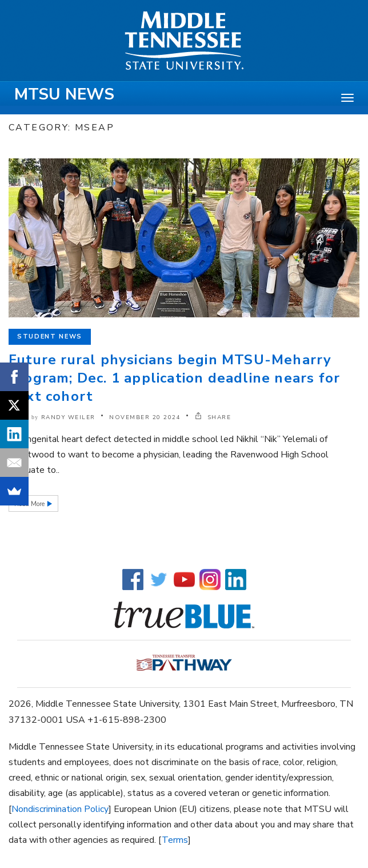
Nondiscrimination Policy (60, 809)
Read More (30, 504)
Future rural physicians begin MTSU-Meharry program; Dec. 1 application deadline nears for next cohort (174, 378)
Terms (175, 840)
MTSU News (64, 94)
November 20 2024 (145, 417)
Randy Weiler (68, 417)
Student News (50, 337)
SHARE (213, 417)
